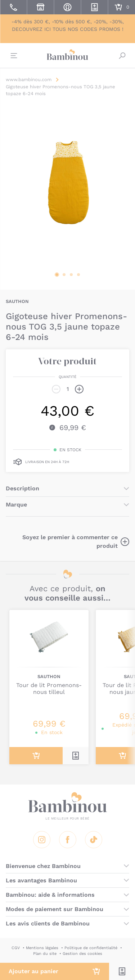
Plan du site (45, 954)
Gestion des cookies (82, 954)
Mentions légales (42, 948)
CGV (16, 948)
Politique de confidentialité (91, 948)
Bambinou (68, 55)
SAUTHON (17, 301)
